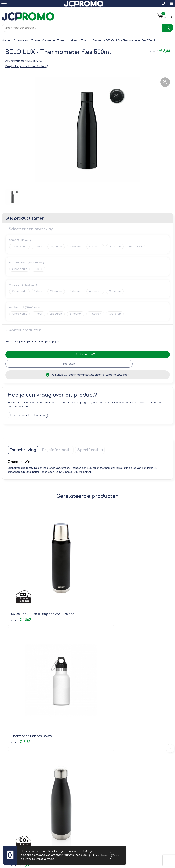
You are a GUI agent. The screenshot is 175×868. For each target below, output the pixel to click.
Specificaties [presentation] (90, 450)
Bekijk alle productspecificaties (27, 66)
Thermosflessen (92, 40)
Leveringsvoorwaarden (104, 776)
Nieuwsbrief (97, 729)
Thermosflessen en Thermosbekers (55, 40)
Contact (7, 776)
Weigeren (117, 855)
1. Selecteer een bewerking (29, 229)
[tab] (23, 450)
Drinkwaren (21, 40)
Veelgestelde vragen (103, 733)
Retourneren (10, 786)
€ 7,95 (100, 689)
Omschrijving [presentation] (23, 450)
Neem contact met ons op (28, 415)
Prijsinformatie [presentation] (57, 450)
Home (6, 40)
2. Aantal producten (23, 330)
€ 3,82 (101, 593)
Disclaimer (96, 791)
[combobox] (82, 28)
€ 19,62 (21, 593)
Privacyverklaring (100, 786)
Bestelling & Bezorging (17, 781)
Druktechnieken (99, 739)
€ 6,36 (21, 689)
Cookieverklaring (100, 781)
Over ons (95, 724)
